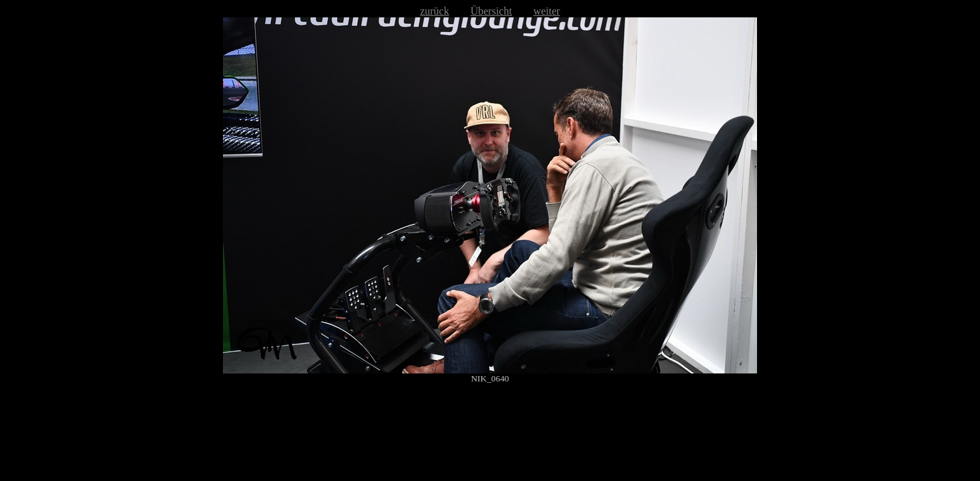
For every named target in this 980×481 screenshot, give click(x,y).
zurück (435, 11)
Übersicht (491, 11)
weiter (547, 11)
